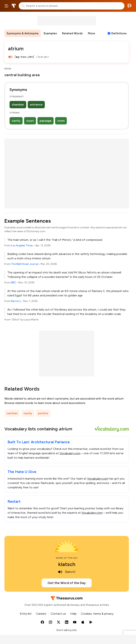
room (61, 121)
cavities (12, 413)
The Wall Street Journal (25, 264)
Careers (41, 614)
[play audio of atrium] (10, 57)
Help (73, 614)
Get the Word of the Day (67, 583)
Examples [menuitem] (50, 33)
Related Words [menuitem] (72, 33)
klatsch (67, 564)
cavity (16, 121)
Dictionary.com (129, 6)
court (30, 121)
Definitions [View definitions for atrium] (119, 33)
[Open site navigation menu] (7, 6)
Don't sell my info (67, 630)
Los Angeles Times (22, 245)
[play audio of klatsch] (60, 572)
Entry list (26, 614)
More (91, 33)
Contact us (58, 614)
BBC (14, 283)
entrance (36, 105)
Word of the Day (67, 558)
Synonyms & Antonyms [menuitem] (23, 33)
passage (46, 121)
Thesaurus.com (14, 6)
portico (43, 413)
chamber (18, 105)
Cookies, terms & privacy (97, 614)
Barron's (16, 301)
